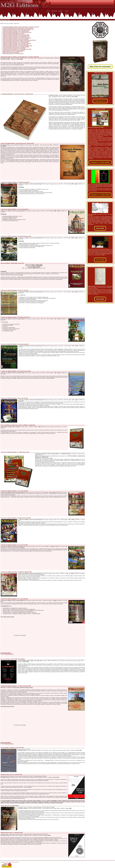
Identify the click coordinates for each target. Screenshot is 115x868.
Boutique (60, 11)
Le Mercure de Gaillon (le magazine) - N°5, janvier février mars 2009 (17, 43)
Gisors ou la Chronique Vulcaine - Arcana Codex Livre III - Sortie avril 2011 (18, 29)
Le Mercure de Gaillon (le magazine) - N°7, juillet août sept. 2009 (16, 41)
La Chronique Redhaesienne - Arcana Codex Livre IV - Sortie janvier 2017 (18, 28)
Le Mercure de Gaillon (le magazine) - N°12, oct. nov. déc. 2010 (16, 34)
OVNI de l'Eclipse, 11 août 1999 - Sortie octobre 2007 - (14, 50)
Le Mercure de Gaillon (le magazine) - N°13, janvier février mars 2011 (17, 32)
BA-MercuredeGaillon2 (6, 653)
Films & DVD (54, 11)
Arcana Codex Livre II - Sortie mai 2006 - (11, 52)
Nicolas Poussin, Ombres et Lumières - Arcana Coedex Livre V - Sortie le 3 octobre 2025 (21, 27)
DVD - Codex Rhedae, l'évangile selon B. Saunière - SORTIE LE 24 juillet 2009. (19, 40)
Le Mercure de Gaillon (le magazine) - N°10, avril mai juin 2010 (16, 37)
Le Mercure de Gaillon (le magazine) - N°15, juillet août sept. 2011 (16, 30)
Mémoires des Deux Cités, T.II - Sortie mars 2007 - (13, 51)
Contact (67, 11)
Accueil (48, 11)
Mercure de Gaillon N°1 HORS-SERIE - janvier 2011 (13, 33)
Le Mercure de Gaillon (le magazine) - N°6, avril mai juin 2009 (15, 42)
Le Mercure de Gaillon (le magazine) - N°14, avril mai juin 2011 (16, 31)
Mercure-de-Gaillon (9, 654)
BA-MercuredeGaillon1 (6, 743)
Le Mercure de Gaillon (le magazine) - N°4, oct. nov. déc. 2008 (15, 45)
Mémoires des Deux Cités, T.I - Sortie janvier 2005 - (13, 53)
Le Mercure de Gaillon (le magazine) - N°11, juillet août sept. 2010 (16, 36)
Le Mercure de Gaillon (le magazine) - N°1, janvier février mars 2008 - (17, 49)
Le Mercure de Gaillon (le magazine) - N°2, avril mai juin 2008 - (16, 47)
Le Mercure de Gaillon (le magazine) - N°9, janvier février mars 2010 (17, 38)
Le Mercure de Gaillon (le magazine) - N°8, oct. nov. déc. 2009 (15, 39)
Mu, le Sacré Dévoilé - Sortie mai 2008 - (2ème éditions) (14, 48)
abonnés (21, 275)
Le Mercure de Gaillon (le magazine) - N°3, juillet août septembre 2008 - (17, 46)
